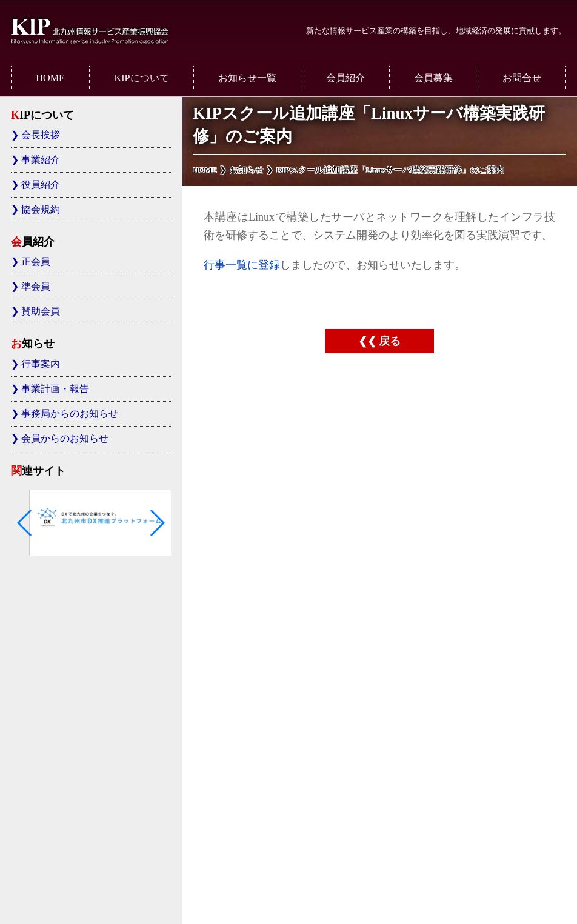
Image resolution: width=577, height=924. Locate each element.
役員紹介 (41, 185)
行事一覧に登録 (242, 265)
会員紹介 (345, 78)
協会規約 (41, 210)
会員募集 (433, 78)
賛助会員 (41, 311)
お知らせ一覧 (247, 78)
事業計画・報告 (55, 389)
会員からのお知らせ (65, 439)
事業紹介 (41, 160)
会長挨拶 (41, 135)
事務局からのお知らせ (70, 414)
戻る (390, 341)
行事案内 (41, 364)
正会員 (36, 262)
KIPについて (141, 78)
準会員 (36, 287)
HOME (50, 78)
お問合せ (522, 78)
